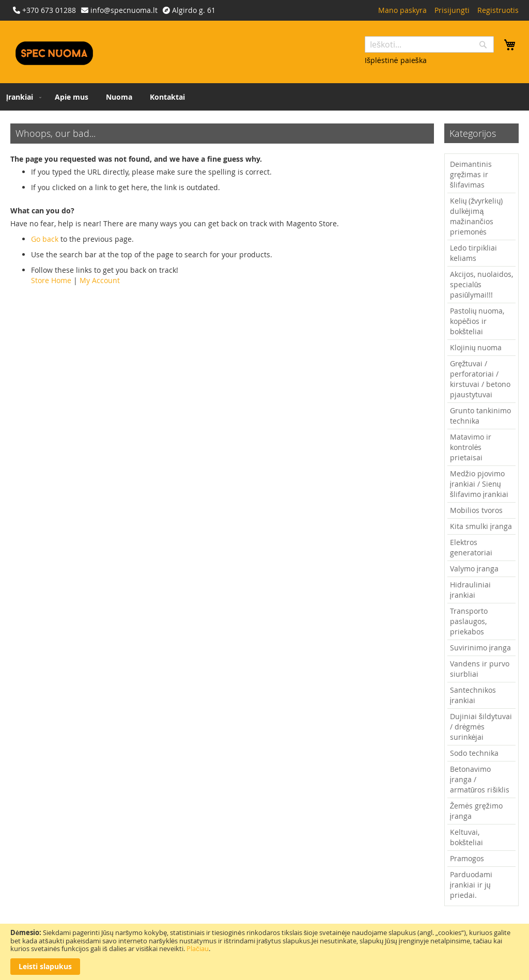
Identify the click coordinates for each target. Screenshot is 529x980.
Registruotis (498, 10)
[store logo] (54, 53)
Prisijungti (452, 10)
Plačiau (198, 948)
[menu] (264, 97)
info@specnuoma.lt (124, 10)
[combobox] (429, 44)
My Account (100, 280)
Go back (45, 239)
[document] (264, 952)
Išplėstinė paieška (396, 60)
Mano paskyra (402, 10)
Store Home (51, 280)
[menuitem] (22, 97)
